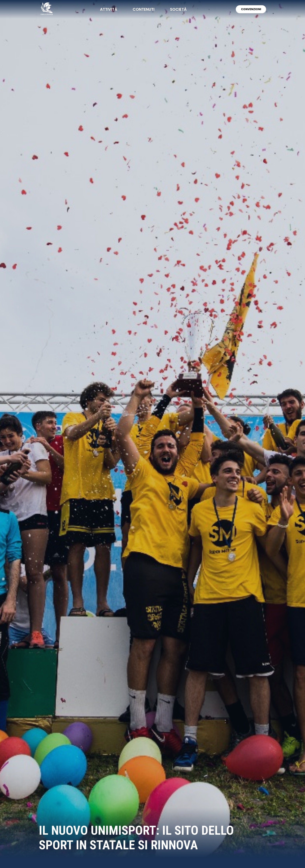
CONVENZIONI (251, 9)
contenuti (143, 9)
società (178, 9)
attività (108, 9)
